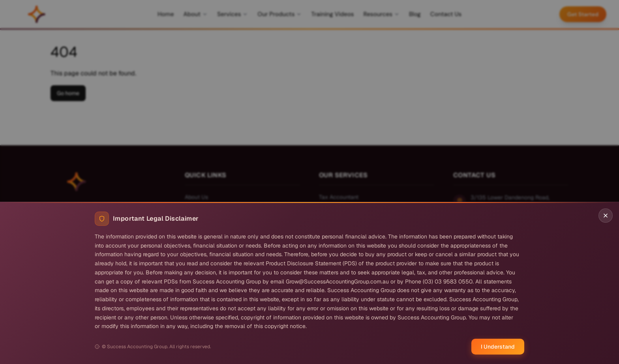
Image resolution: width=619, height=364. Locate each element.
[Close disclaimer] (606, 216)
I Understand (498, 347)
